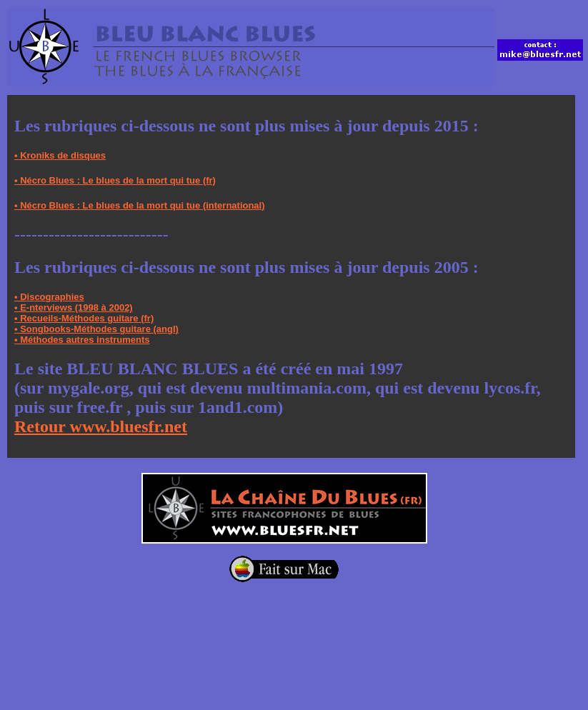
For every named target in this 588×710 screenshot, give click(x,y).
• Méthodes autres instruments (82, 340)
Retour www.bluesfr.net (101, 426)
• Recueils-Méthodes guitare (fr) (84, 318)
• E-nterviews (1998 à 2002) (74, 307)
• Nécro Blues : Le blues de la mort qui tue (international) (140, 205)
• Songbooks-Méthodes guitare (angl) (96, 329)
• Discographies (49, 297)
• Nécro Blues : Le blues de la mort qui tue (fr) (115, 180)
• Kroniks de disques (60, 155)
